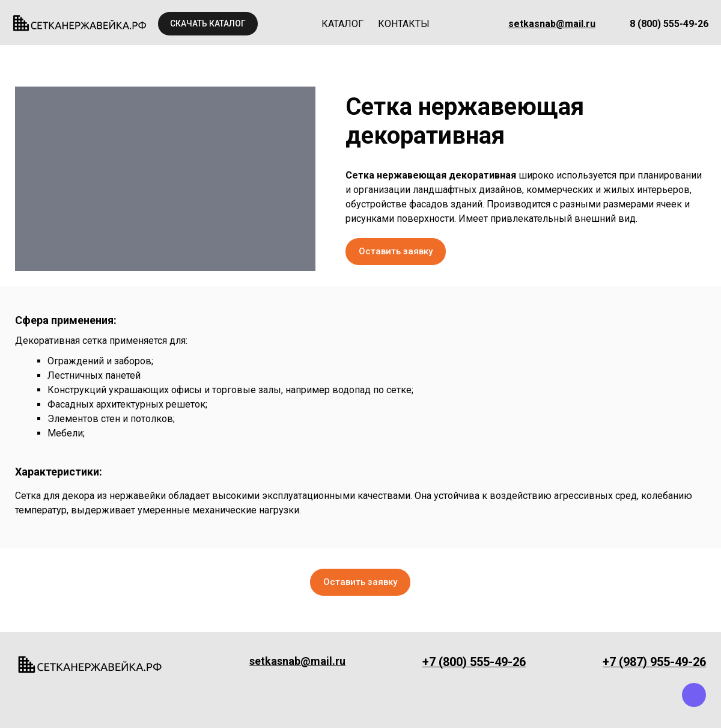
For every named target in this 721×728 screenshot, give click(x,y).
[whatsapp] (664, 695)
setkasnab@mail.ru (552, 24)
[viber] (694, 695)
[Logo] (80, 24)
